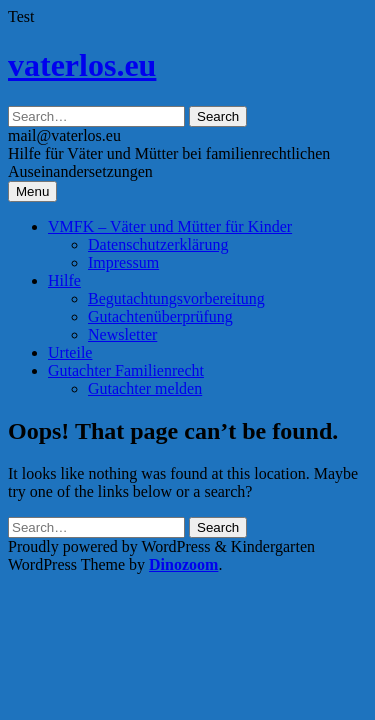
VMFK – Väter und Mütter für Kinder (170, 226)
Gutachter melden (145, 388)
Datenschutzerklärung (158, 244)
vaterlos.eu (82, 65)
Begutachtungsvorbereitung (176, 298)
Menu (32, 191)
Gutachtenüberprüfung (160, 316)
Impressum (123, 262)
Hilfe (64, 280)
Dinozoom (183, 564)
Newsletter (122, 334)
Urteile (70, 352)
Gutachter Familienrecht (126, 370)
